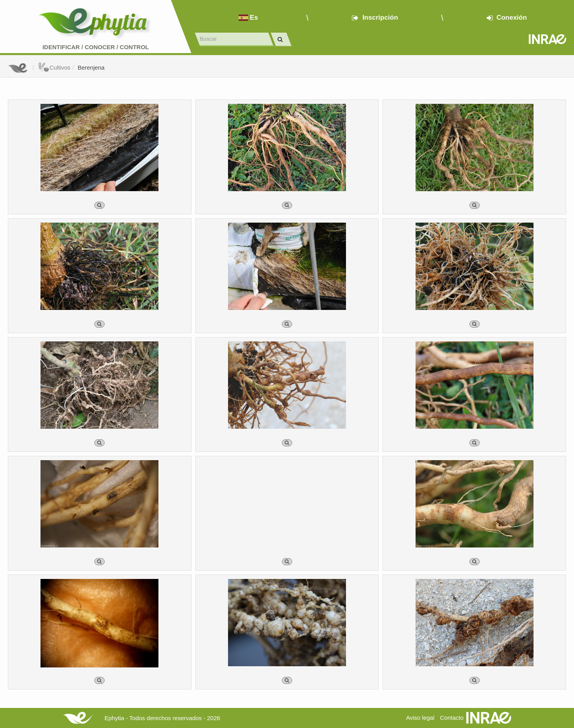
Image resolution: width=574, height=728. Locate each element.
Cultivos (54, 67)
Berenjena (91, 67)
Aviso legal (420, 718)
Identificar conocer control (96, 47)
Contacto (452, 718)
